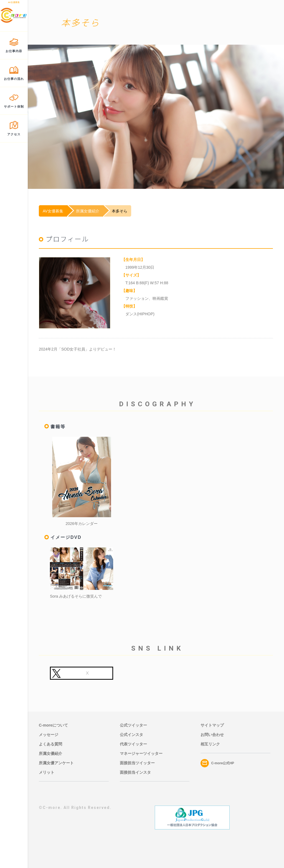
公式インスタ (131, 735)
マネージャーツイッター (141, 753)
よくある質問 (50, 744)
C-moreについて (53, 725)
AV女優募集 (53, 211)
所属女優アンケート (56, 763)
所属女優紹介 (88, 211)
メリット (47, 772)
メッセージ (49, 735)
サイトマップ (212, 725)
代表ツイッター (133, 744)
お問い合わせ (212, 735)
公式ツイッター (133, 725)
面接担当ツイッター (137, 763)
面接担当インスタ (135, 772)
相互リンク (210, 744)
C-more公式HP (217, 763)
